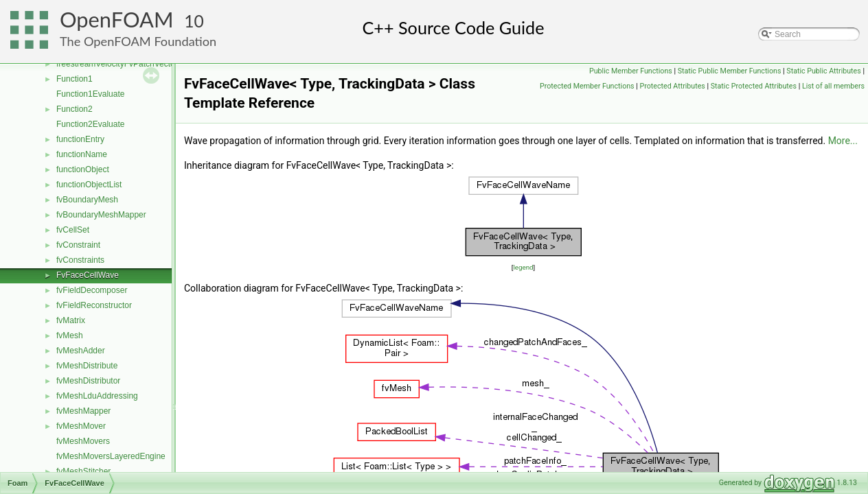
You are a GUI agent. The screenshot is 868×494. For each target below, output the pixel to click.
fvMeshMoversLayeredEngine (111, 456)
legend (523, 267)
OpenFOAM (117, 20)
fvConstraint (78, 245)
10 (194, 21)
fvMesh (70, 336)
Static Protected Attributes (754, 86)
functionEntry (80, 139)
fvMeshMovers (83, 441)
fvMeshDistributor (88, 381)
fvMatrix (71, 320)
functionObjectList (89, 185)
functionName (82, 154)
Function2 (75, 109)
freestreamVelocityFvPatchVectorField (126, 64)
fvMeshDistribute (87, 366)
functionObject (83, 169)
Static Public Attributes (823, 71)
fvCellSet (73, 230)
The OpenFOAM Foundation (138, 41)
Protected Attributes (673, 86)
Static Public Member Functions (730, 71)
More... (843, 141)
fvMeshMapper (83, 411)
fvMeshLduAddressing (97, 396)
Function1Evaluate (90, 94)
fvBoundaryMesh (87, 200)
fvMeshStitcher (83, 471)
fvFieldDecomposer (92, 290)
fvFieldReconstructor (94, 305)
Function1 (75, 79)
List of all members (833, 86)
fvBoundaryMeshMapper (101, 215)
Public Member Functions (631, 71)
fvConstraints (80, 260)
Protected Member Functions (587, 86)
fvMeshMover (81, 426)
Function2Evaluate (90, 124)
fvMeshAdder (81, 351)
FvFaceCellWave (88, 275)
